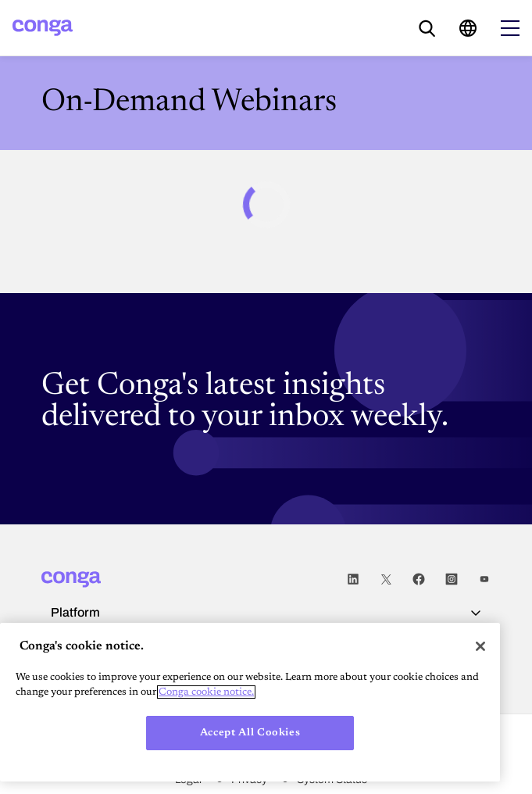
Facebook (419, 579)
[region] (250, 702)
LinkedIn (353, 579)
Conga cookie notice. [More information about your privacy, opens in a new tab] (206, 692)
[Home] (43, 28)
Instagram (452, 579)
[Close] (480, 646)
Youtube (484, 579)
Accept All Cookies (250, 733)
